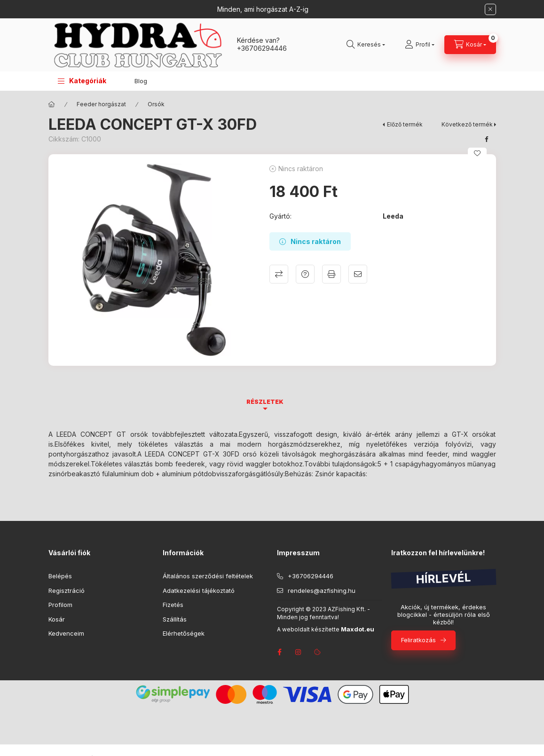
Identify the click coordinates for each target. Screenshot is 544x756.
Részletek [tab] (265, 402)
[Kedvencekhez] (477, 153)
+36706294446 (262, 48)
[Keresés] (366, 45)
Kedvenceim (66, 633)
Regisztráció (67, 591)
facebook (280, 652)
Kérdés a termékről (305, 274)
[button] (82, 81)
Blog (141, 81)
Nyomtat (331, 274)
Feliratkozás (418, 640)
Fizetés (173, 605)
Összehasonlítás (279, 274)
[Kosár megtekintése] (470, 45)
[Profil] (420, 45)
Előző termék (405, 124)
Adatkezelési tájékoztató (199, 591)
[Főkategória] (52, 104)
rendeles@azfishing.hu (322, 591)
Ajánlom (358, 274)
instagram (299, 652)
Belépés (60, 576)
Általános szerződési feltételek (208, 576)
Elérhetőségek (184, 633)
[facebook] (487, 139)
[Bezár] (490, 9)
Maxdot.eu (358, 629)
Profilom (60, 605)
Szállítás (175, 619)
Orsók (156, 104)
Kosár (57, 619)
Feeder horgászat (101, 104)
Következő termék (467, 124)
